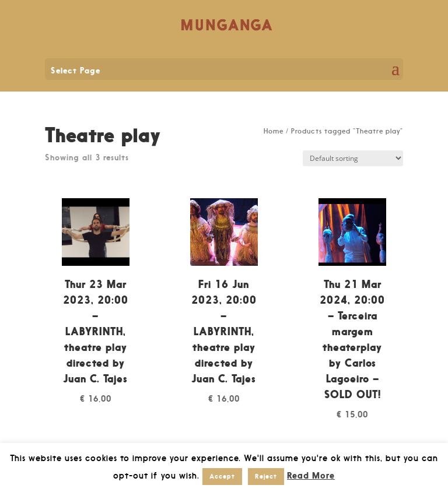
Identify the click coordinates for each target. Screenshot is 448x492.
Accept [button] (222, 476)
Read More (311, 475)
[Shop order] (353, 158)
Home (274, 131)
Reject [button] (266, 476)
